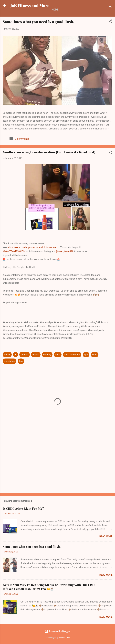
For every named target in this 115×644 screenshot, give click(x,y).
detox (7, 355)
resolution (10, 361)
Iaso (58, 355)
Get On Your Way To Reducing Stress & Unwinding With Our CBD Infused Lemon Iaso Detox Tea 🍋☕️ (49, 587)
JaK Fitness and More (30, 5)
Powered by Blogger (57, 631)
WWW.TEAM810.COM (14, 251)
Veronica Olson (65, 638)
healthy (47, 355)
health (36, 355)
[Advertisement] (57, 465)
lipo (86, 355)
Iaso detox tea (72, 355)
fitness (25, 355)
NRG (95, 355)
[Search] (110, 7)
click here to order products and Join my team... (34, 247)
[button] (110, 22)
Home (55, 10)
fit (16, 355)
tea (21, 361)
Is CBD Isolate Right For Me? (23, 508)
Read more (106, 537)
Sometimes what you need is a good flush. (38, 22)
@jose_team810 (65, 251)
